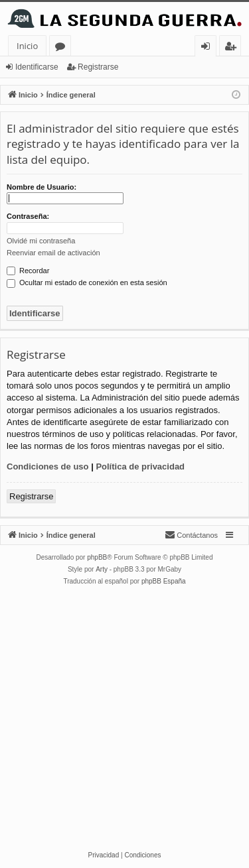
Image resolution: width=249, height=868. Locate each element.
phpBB (97, 557)
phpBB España (164, 581)
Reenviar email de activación (53, 253)
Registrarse (98, 67)
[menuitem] (191, 535)
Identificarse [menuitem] (209, 48)
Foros (63, 48)
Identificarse (37, 67)
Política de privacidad (140, 466)
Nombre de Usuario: (41, 187)
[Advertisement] (124, 718)
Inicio (27, 46)
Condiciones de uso (48, 466)
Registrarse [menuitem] (233, 48)
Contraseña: (28, 216)
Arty (102, 569)
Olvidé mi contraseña (41, 241)
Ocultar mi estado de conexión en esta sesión (87, 282)
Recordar (28, 271)
